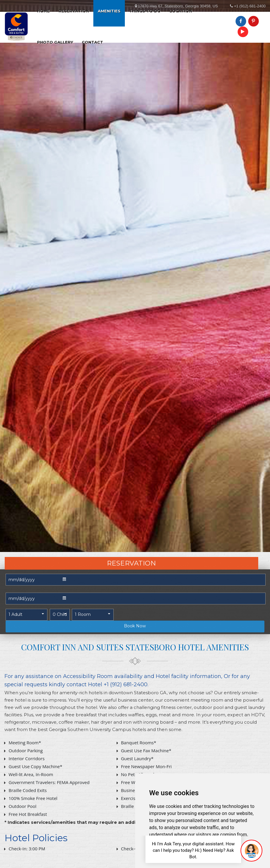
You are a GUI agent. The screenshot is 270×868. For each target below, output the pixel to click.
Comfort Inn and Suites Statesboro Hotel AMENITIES (135, 647)
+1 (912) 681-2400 (250, 6)
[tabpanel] (135, 276)
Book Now (135, 626)
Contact (92, 42)
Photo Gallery (55, 42)
